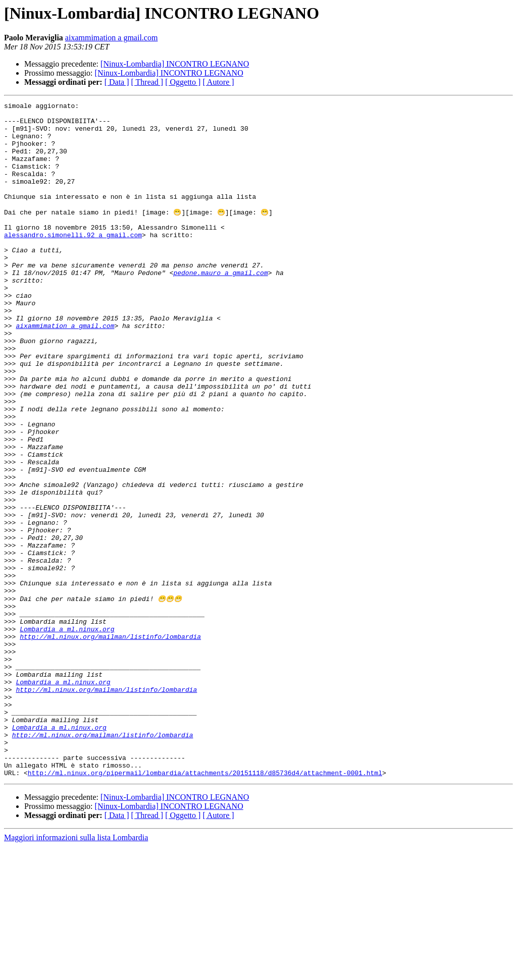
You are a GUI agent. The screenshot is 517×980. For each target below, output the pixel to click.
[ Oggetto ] (183, 82)
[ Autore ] (218, 82)
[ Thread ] (147, 82)
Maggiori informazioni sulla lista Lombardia (76, 971)
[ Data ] (117, 82)
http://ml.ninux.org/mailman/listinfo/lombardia (110, 743)
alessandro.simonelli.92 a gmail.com (73, 261)
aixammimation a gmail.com (112, 38)
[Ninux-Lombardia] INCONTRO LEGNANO (175, 64)
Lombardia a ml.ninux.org (67, 734)
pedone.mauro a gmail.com (220, 307)
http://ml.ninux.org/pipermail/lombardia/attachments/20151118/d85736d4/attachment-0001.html (205, 906)
